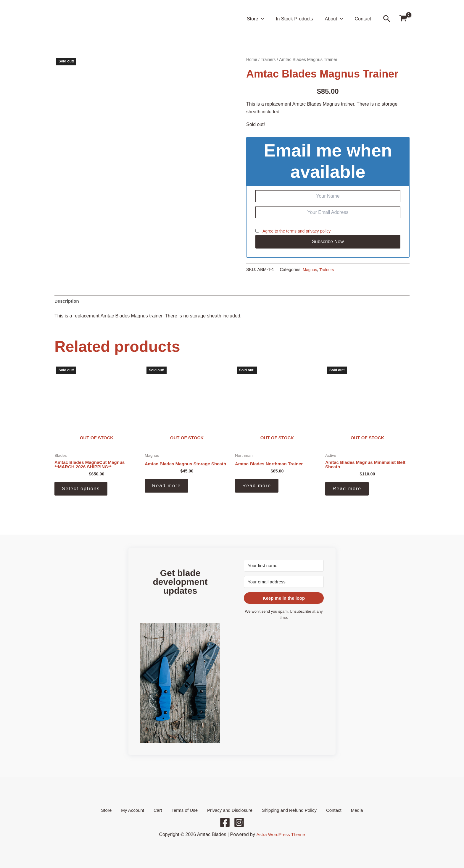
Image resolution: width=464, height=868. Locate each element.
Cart (161, 810)
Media (346, 810)
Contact (364, 19)
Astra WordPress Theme (281, 834)
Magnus (310, 270)
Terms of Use (184, 810)
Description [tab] (67, 302)
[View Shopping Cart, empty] (403, 19)
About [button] (337, 19)
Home (252, 59)
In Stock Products (300, 19)
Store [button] (264, 19)
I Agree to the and (293, 231)
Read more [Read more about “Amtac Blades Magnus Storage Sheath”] (166, 490)
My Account (140, 810)
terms (291, 231)
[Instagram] (239, 822)
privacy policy (318, 231)
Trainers (269, 59)
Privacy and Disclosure (227, 810)
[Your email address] (284, 581)
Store (117, 810)
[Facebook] (225, 822)
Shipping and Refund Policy (285, 810)
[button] (269, 19)
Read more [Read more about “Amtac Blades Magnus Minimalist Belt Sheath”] (347, 490)
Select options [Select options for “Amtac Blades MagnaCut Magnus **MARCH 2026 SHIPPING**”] (81, 490)
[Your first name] (284, 565)
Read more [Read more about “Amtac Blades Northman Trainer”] (257, 487)
